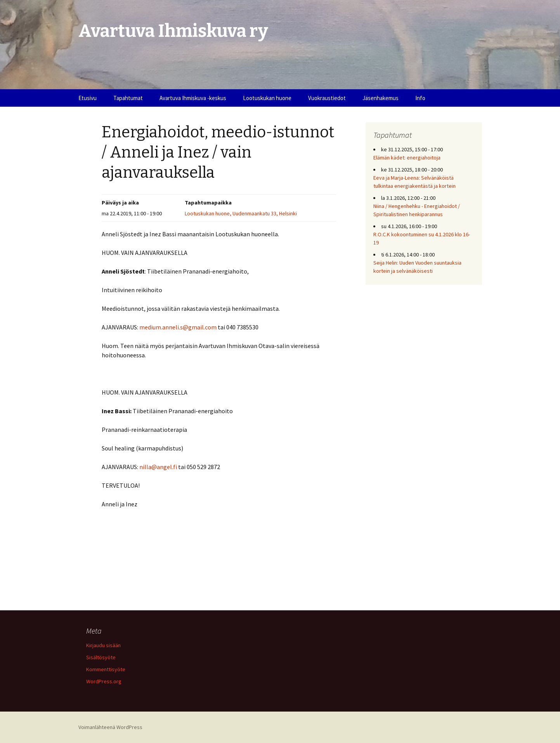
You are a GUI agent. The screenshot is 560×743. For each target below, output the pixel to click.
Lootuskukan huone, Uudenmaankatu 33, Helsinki (241, 213)
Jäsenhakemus (381, 98)
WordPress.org (104, 681)
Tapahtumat (128, 98)
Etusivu (88, 98)
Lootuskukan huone (267, 98)
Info (420, 98)
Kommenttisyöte (106, 669)
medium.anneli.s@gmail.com (178, 327)
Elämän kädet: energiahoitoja (407, 158)
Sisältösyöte (101, 657)
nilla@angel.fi (158, 467)
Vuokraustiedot (327, 98)
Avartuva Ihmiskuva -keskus (193, 98)
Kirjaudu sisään (103, 645)
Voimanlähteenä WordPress (110, 727)
